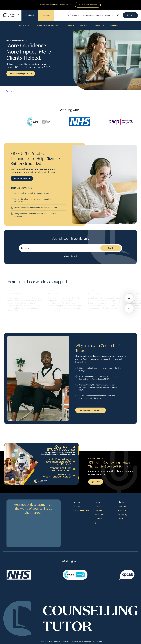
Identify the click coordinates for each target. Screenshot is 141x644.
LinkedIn (98, 506)
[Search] (118, 15)
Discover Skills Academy (88, 5)
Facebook (98, 519)
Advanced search (71, 256)
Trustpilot (10, 91)
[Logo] (11, 15)
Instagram (99, 515)
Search (111, 248)
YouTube (98, 510)
